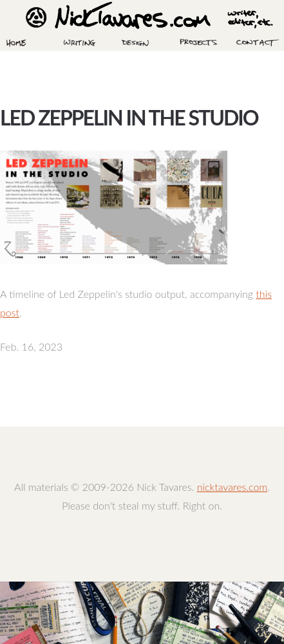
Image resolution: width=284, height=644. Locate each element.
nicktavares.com (232, 487)
